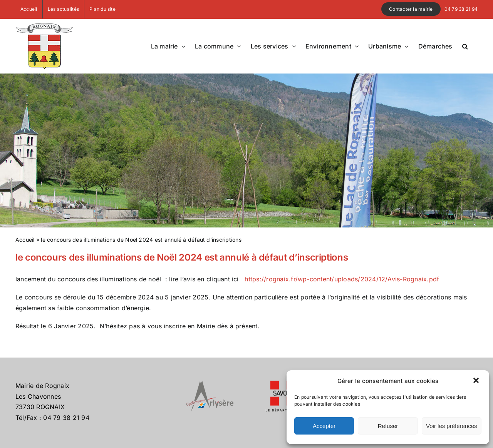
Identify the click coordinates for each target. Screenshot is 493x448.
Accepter (324, 426)
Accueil (25, 240)
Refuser (388, 426)
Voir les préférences (452, 426)
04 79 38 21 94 (461, 9)
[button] (477, 381)
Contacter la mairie (411, 9)
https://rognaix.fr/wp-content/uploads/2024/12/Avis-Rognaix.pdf (342, 279)
